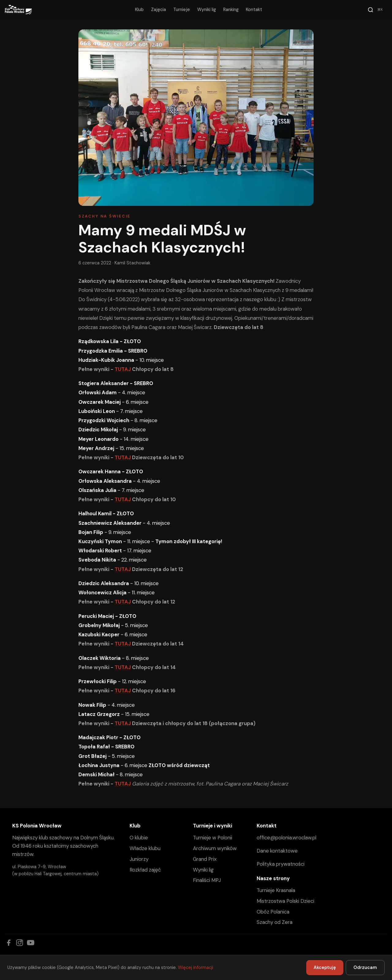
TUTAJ (123, 369)
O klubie (139, 838)
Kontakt (254, 9)
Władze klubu (145, 848)
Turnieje (182, 9)
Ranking (231, 9)
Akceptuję (325, 967)
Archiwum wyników (215, 848)
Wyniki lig (207, 9)
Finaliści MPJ (207, 880)
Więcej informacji (196, 967)
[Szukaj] (376, 10)
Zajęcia (158, 9)
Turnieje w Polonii (213, 838)
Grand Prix (205, 859)
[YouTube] (31, 943)
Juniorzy (139, 859)
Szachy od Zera (275, 922)
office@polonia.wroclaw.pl (286, 838)
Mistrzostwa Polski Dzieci (285, 901)
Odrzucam (365, 967)
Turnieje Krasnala (276, 890)
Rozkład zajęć (145, 870)
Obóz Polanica (273, 912)
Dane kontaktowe (277, 851)
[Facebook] (9, 943)
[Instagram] (20, 943)
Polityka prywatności (281, 864)
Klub (139, 9)
